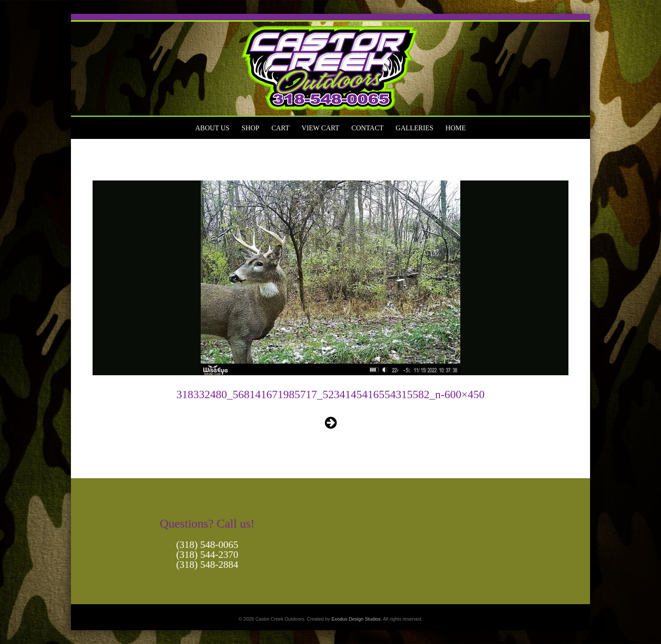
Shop (250, 128)
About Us (212, 128)
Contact (367, 128)
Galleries (415, 128)
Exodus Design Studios (356, 619)
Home (456, 128)
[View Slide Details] (330, 65)
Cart (280, 128)
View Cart (320, 128)
